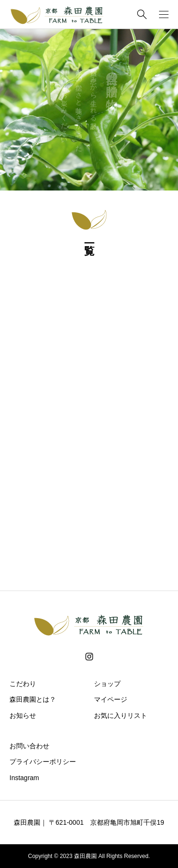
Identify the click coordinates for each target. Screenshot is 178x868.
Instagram (24, 778)
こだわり (23, 684)
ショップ (107, 684)
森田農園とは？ (33, 699)
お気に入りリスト (121, 715)
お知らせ (23, 715)
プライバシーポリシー (43, 762)
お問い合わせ (29, 746)
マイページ (111, 699)
